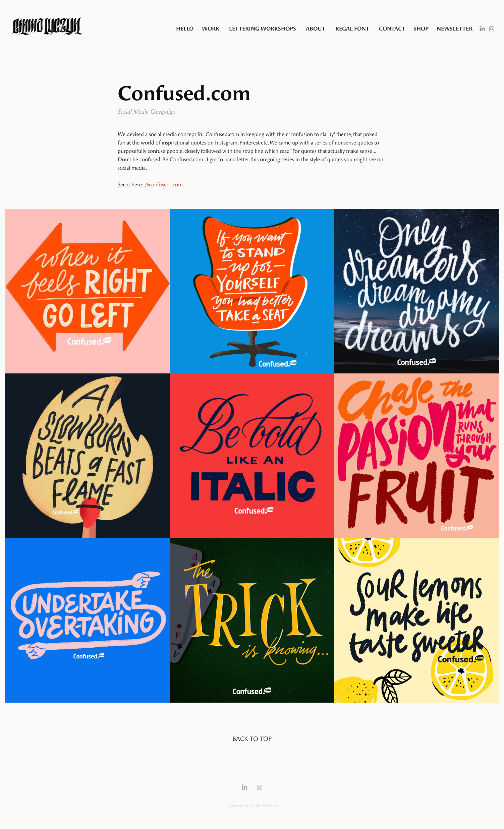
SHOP (421, 29)
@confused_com (164, 185)
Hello (185, 29)
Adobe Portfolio (264, 806)
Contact (392, 29)
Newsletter (455, 29)
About (316, 29)
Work (211, 29)
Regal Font (352, 29)
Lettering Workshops (263, 29)
